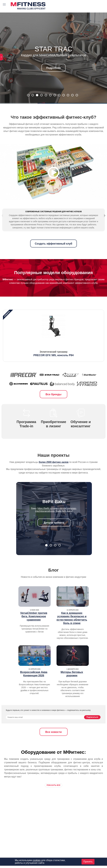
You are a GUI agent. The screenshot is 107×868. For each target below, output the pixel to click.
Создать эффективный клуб (53, 252)
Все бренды (54, 403)
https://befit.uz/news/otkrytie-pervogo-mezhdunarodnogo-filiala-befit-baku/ (56, 518)
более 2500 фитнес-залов (54, 471)
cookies (37, 860)
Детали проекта (54, 531)
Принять (88, 862)
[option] (53, 344)
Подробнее (53, 68)
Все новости (53, 741)
